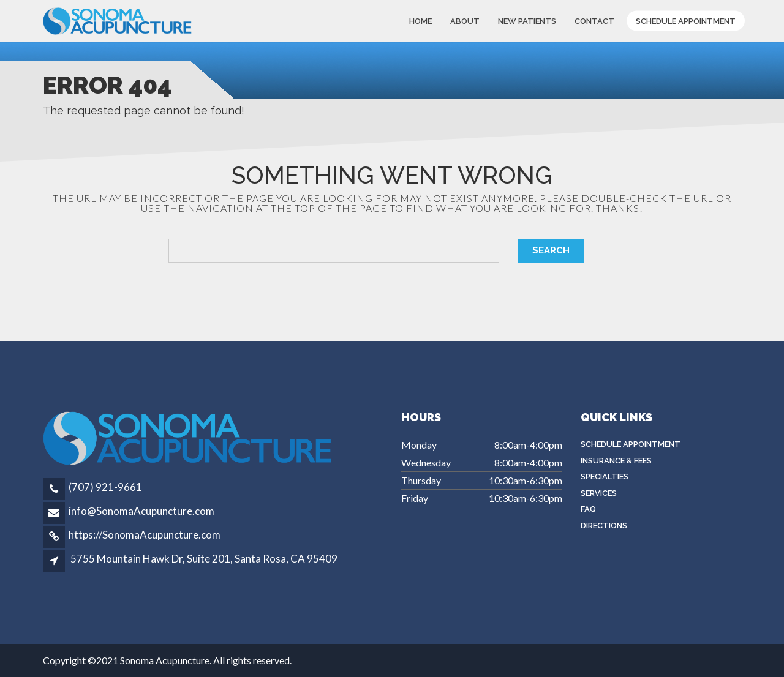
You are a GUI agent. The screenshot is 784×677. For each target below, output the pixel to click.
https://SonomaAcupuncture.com (145, 535)
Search (551, 250)
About (465, 21)
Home (420, 21)
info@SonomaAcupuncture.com (141, 511)
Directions (604, 526)
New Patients (527, 21)
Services (599, 493)
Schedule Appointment (686, 21)
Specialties (605, 477)
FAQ (588, 509)
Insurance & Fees (616, 461)
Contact (594, 21)
